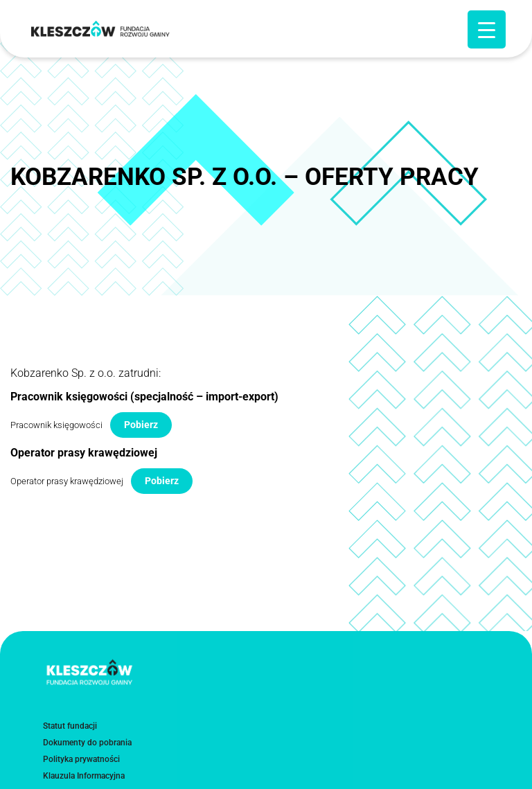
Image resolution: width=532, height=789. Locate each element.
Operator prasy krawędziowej (67, 481)
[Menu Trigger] (487, 29)
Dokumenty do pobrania (87, 746)
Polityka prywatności (81, 763)
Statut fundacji (70, 729)
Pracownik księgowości (56, 425)
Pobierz (141, 425)
